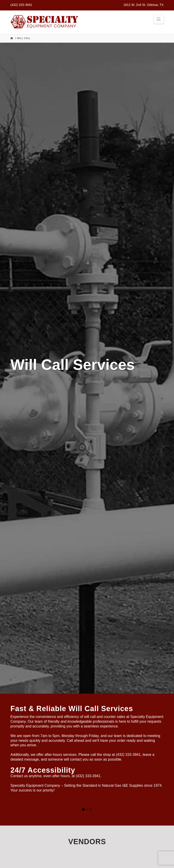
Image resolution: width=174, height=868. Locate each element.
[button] (159, 19)
